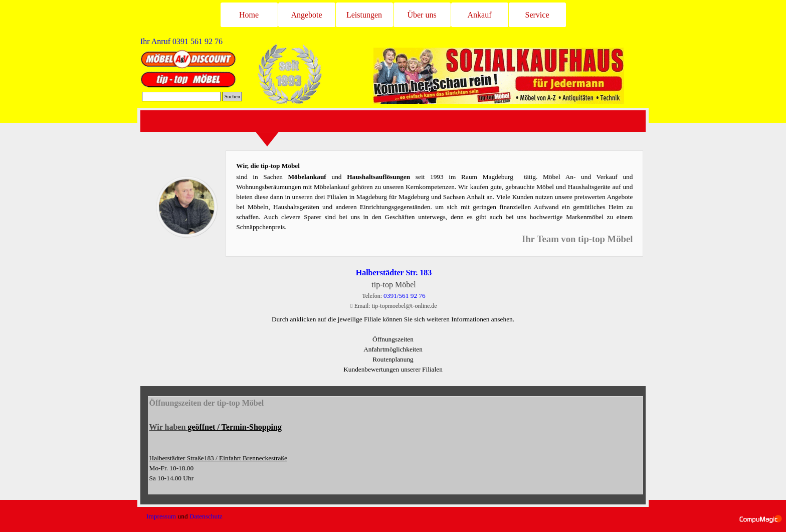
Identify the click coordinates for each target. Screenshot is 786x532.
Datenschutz (206, 516)
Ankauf (480, 15)
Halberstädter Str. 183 (394, 273)
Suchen (232, 97)
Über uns (422, 15)
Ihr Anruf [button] (181, 41)
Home (249, 15)
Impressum (161, 516)
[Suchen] (181, 97)
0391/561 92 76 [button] (405, 296)
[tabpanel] (195, 42)
